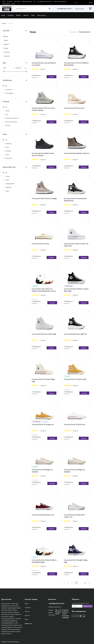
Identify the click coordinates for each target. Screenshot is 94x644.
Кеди (27, 603)
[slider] (4, 71)
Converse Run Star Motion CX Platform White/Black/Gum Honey (44, 290)
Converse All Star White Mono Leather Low (74, 516)
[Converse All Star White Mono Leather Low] (77, 501)
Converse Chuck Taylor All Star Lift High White (76, 245)
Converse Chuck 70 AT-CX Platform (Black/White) (76, 64)
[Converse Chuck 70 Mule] (44, 230)
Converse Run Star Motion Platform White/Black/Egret (44, 561)
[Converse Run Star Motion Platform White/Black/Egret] (44, 547)
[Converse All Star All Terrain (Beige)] (44, 185)
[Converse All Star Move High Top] (77, 321)
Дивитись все (28, 623)
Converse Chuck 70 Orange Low (43, 424)
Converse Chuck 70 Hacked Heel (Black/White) (75, 199)
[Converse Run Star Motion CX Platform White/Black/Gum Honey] (44, 275)
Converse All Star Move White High (44, 334)
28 (85, 583)
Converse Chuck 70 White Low (75, 424)
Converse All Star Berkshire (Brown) (77, 153)
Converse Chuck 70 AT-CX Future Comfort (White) (43, 109)
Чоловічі (28, 607)
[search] (33, 9)
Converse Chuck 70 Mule (40, 244)
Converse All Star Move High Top (75, 334)
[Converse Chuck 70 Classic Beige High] (44, 366)
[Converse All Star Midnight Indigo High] (77, 547)
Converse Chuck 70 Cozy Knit (74, 108)
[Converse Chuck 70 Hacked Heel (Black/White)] (77, 185)
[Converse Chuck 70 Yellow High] (77, 366)
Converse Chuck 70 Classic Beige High (43, 380)
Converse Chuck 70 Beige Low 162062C (42, 471)
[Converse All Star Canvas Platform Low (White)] (44, 49)
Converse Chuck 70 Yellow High (75, 379)
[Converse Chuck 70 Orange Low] (44, 411)
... (72, 583)
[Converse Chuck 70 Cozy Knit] (77, 95)
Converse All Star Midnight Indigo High (76, 561)
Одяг (27, 619)
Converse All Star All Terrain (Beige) (44, 198)
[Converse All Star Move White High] (44, 321)
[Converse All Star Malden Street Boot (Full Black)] (44, 140)
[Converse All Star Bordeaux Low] (44, 501)
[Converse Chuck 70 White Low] (77, 411)
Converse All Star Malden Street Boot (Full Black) (43, 154)
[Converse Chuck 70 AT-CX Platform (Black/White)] (77, 49)
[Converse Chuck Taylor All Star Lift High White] (77, 230)
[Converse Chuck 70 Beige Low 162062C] (44, 456)
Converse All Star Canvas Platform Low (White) (44, 64)
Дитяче (27, 615)
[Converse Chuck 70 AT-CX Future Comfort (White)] (44, 95)
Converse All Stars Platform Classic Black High (76, 290)
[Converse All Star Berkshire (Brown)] (77, 140)
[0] (7, 68)
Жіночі (27, 611)
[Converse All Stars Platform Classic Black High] (77, 275)
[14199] (19, 68)
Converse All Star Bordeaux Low (43, 515)
